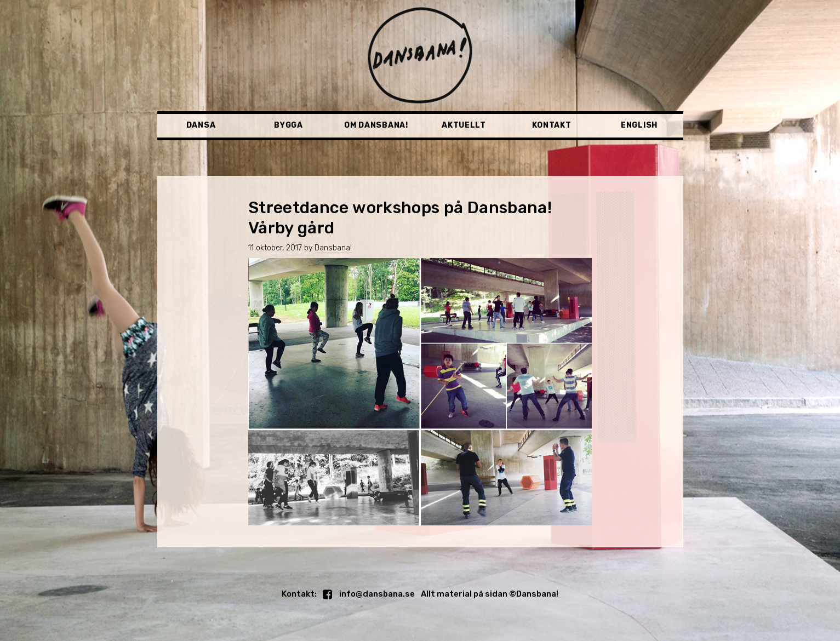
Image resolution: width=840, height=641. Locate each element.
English (639, 125)
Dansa (201, 125)
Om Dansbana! (376, 125)
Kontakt (552, 125)
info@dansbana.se (376, 594)
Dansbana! (333, 248)
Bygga (288, 125)
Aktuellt (464, 125)
